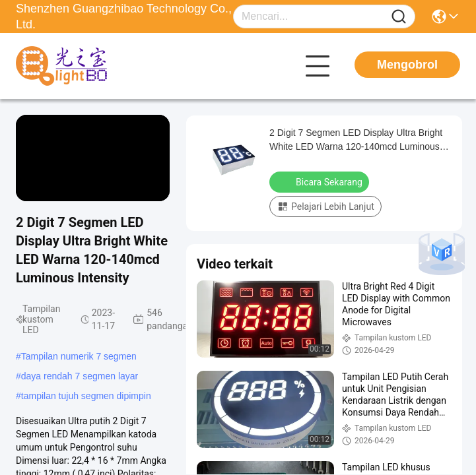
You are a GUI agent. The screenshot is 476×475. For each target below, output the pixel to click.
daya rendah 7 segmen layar (80, 376)
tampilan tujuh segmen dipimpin (86, 396)
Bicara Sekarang (321, 181)
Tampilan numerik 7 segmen (79, 356)
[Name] (399, 17)
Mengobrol (407, 65)
